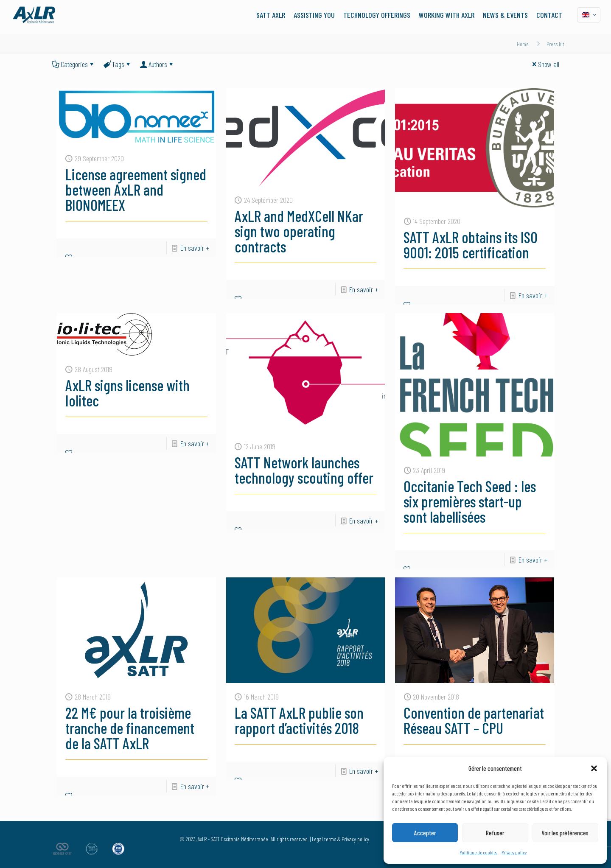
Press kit (555, 44)
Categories (74, 64)
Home (523, 44)
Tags (118, 64)
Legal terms (324, 839)
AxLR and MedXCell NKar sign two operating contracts (299, 231)
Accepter (425, 833)
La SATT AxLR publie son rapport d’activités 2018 (299, 720)
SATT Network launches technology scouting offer (304, 470)
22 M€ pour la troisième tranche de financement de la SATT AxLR (130, 728)
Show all (545, 64)
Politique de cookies (478, 852)
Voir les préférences (565, 833)
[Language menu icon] (589, 15)
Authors (157, 64)
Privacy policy (514, 852)
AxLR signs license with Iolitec (128, 393)
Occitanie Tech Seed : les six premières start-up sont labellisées (470, 501)
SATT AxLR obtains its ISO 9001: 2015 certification (471, 245)
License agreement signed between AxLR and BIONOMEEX (136, 189)
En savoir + (195, 248)
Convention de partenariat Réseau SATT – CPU (474, 720)
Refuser (495, 833)
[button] (594, 768)
